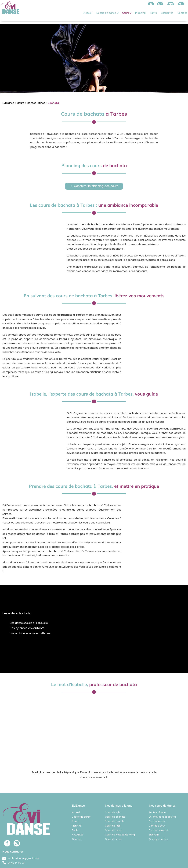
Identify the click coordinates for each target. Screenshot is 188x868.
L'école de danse (81, 811)
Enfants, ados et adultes (162, 811)
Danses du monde (159, 824)
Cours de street (114, 833)
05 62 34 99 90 (16, 857)
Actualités (167, 13)
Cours (126, 13)
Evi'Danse (8, 97)
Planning (140, 13)
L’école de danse (106, 13)
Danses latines (36, 97)
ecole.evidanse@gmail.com (23, 852)
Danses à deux (157, 820)
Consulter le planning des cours (96, 180)
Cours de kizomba (115, 815)
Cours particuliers (159, 833)
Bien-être (154, 828)
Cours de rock (113, 820)
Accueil (88, 13)
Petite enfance (157, 806)
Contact (182, 13)
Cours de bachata (115, 811)
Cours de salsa (113, 806)
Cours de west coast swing (120, 828)
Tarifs (153, 13)
